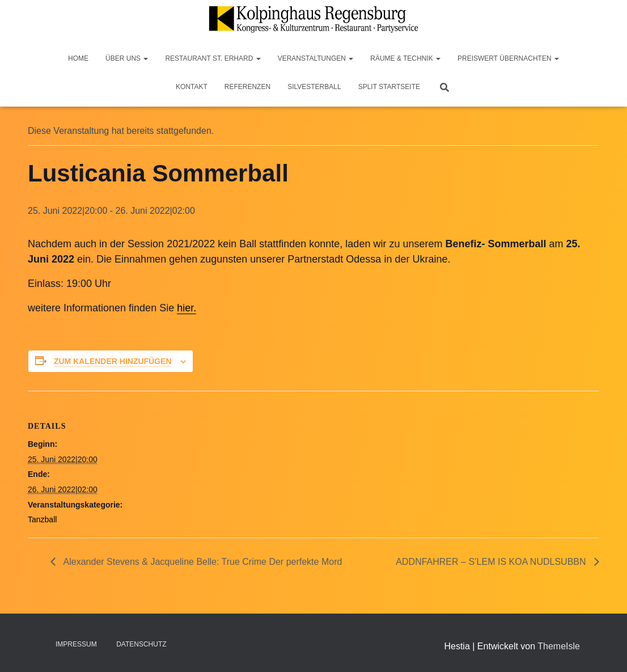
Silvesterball (314, 87)
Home (78, 58)
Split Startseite (389, 87)
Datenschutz (141, 644)
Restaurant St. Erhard (213, 58)
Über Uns (127, 58)
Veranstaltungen (316, 58)
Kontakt (192, 87)
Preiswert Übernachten (508, 58)
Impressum (76, 644)
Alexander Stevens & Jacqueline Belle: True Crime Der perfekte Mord (202, 562)
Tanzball (42, 519)
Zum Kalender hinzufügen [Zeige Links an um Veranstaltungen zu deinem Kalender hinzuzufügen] (113, 361)
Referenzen (247, 87)
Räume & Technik (405, 58)
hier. (187, 308)
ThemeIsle (559, 646)
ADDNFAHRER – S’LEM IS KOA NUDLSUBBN (492, 562)
